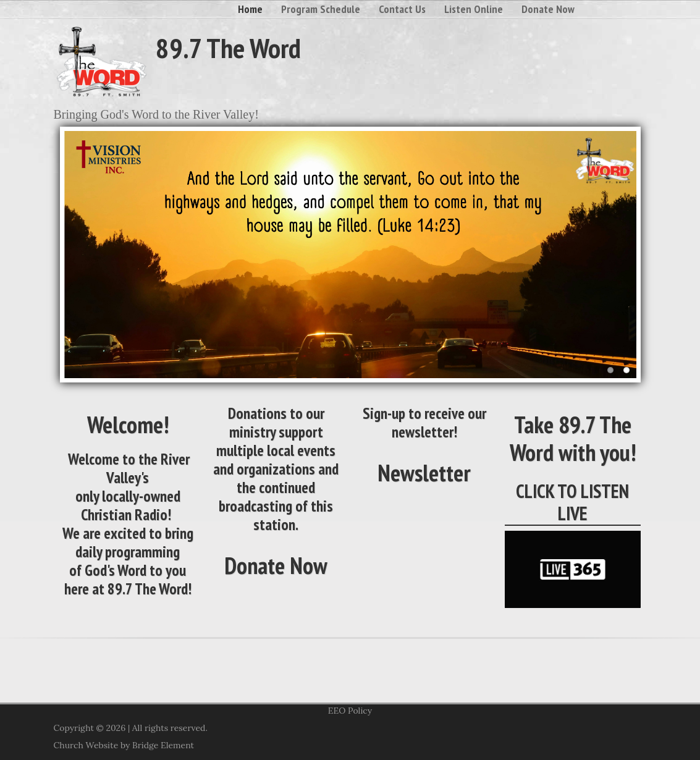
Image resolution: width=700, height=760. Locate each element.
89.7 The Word (228, 48)
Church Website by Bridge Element (124, 745)
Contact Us (402, 9)
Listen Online (474, 9)
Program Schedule (321, 9)
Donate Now (548, 9)
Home (250, 9)
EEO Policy (350, 711)
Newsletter (424, 472)
